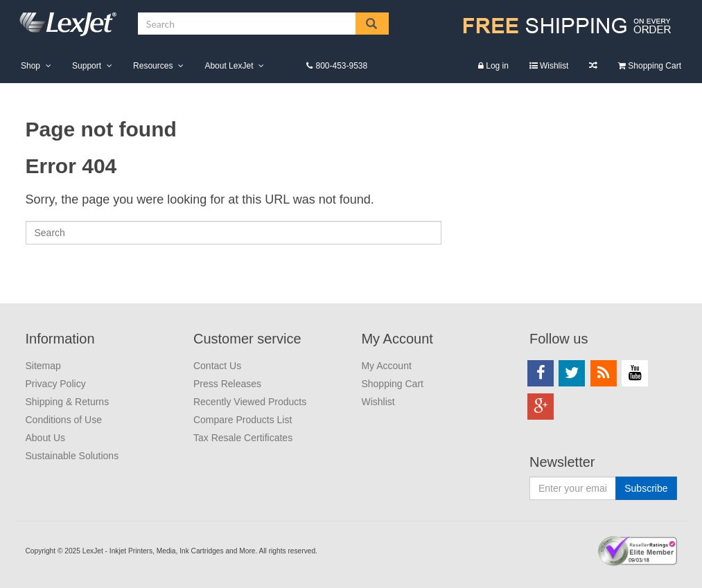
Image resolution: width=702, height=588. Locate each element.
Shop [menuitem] (30, 66)
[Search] (234, 233)
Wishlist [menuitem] (554, 66)
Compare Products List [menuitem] (593, 65)
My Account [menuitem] (397, 339)
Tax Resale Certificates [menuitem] (243, 438)
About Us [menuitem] (46, 438)
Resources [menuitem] (153, 66)
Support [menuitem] (87, 66)
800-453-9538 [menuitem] (341, 66)
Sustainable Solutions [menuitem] (72, 456)
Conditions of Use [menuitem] (64, 420)
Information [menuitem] (60, 339)
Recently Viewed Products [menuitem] (250, 402)
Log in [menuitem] (497, 66)
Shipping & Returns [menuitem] (68, 402)
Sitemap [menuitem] (43, 366)
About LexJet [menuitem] (229, 66)
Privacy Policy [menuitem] (56, 384)
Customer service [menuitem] (247, 339)
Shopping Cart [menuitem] (655, 66)
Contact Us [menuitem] (217, 366)
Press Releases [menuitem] (227, 384)
